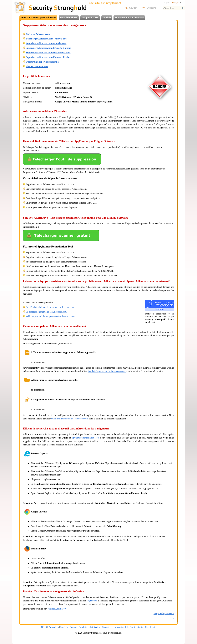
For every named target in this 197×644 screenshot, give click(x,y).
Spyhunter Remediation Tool (86, 438)
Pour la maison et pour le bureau (38, 17)
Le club (107, 17)
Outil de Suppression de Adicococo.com (107, 371)
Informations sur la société (129, 17)
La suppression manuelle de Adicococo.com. (47, 312)
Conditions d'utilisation (90, 627)
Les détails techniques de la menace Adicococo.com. (50, 307)
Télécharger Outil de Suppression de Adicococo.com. (50, 316)
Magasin (64, 627)
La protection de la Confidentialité (127, 627)
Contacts (106, 627)
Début (44, 627)
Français (177, 2)
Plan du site (150, 627)
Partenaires (54, 627)
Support (73, 627)
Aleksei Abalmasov (57, 609)
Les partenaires (90, 17)
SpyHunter (92, 601)
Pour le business (69, 17)
